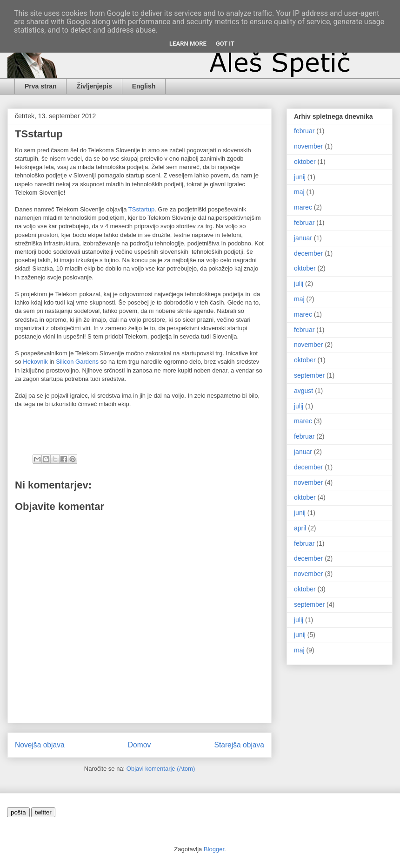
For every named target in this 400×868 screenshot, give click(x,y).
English (144, 86)
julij (299, 284)
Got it (225, 44)
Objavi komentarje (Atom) (161, 769)
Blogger (214, 849)
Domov (139, 745)
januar (303, 238)
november (308, 146)
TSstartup (141, 209)
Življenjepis (94, 86)
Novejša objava (40, 745)
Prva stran (40, 86)
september (309, 375)
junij (300, 177)
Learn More (188, 44)
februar (304, 131)
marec (303, 207)
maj (299, 192)
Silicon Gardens (77, 362)
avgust (303, 391)
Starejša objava (240, 745)
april (300, 528)
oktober (305, 162)
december (308, 253)
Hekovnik (35, 362)
